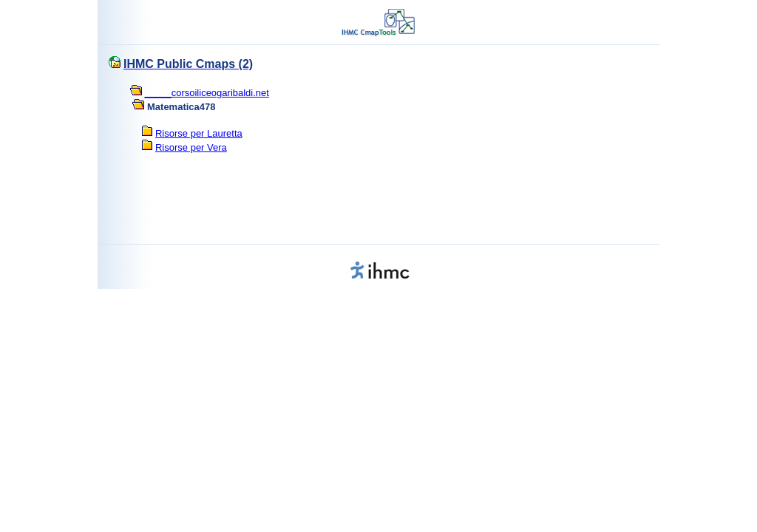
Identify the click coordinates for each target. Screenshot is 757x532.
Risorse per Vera (191, 147)
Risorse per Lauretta (199, 133)
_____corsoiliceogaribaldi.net (207, 93)
